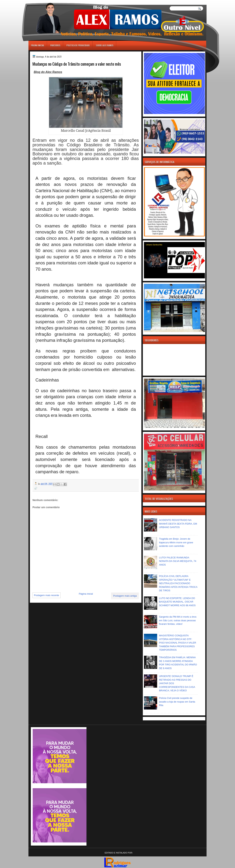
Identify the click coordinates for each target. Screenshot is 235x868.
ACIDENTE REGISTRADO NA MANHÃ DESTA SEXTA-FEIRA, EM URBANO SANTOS (178, 524)
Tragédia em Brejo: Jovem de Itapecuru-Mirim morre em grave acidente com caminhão (176, 542)
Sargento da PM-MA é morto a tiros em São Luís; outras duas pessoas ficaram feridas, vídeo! (178, 620)
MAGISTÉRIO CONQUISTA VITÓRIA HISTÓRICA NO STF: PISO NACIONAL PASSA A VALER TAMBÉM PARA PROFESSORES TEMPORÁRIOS (178, 643)
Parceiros (55, 45)
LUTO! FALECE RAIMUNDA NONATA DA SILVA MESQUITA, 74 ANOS (178, 561)
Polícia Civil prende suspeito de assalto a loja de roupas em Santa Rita (177, 702)
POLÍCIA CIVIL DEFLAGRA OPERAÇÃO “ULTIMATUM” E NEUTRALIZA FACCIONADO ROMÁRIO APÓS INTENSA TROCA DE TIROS (178, 583)
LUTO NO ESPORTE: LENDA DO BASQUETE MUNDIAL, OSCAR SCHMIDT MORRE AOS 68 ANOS (177, 602)
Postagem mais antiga (125, 596)
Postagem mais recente (47, 595)
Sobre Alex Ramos (105, 45)
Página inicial (38, 45)
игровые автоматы (45, 2)
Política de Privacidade (78, 45)
